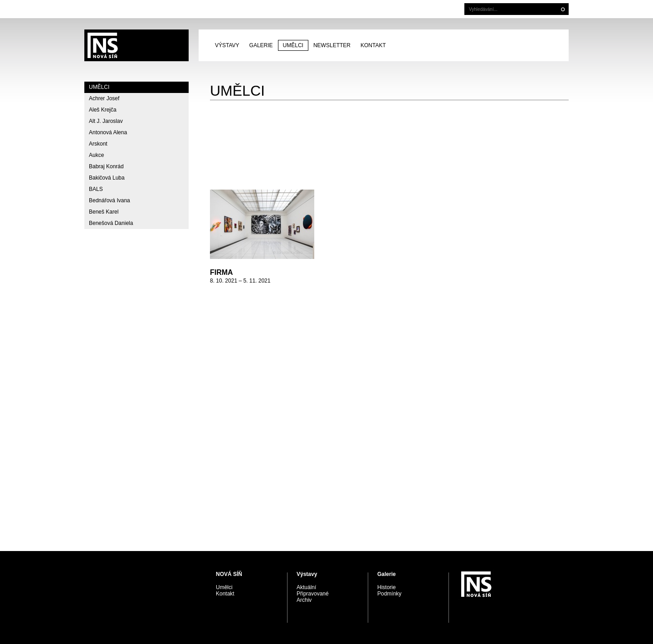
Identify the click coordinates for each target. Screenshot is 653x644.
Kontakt (373, 45)
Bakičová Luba (107, 178)
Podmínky (389, 594)
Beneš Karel (104, 212)
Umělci (293, 45)
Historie (387, 587)
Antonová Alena (108, 132)
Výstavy (227, 45)
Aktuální (306, 587)
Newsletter (332, 45)
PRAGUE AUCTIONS (136, 45)
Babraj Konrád (106, 166)
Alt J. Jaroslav (106, 121)
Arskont (98, 144)
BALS (96, 189)
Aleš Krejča (103, 110)
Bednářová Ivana (110, 200)
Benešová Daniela (111, 223)
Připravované (313, 594)
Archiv (304, 600)
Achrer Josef (104, 98)
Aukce (96, 155)
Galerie (261, 45)
